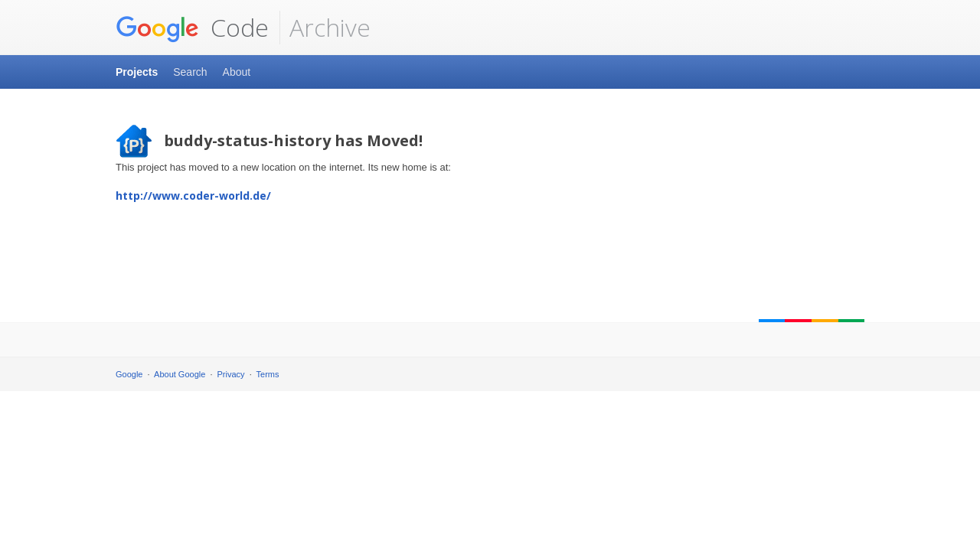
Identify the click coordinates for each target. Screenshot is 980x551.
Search (190, 72)
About (237, 72)
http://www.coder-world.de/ (193, 196)
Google (129, 374)
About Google (180, 374)
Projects (137, 72)
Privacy (231, 374)
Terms (268, 374)
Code (192, 28)
